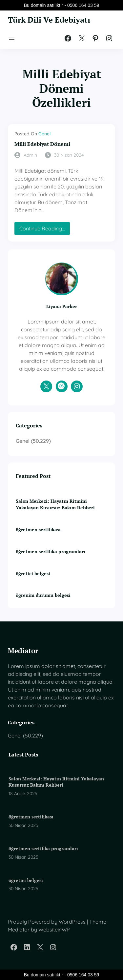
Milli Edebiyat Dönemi (42, 144)
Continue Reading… (44, 230)
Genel (44, 134)
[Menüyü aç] (12, 38)
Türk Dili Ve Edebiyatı (49, 20)
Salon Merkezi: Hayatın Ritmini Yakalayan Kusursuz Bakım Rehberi (55, 504)
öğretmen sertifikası (38, 529)
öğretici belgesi (33, 573)
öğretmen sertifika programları (51, 551)
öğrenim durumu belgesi (43, 595)
